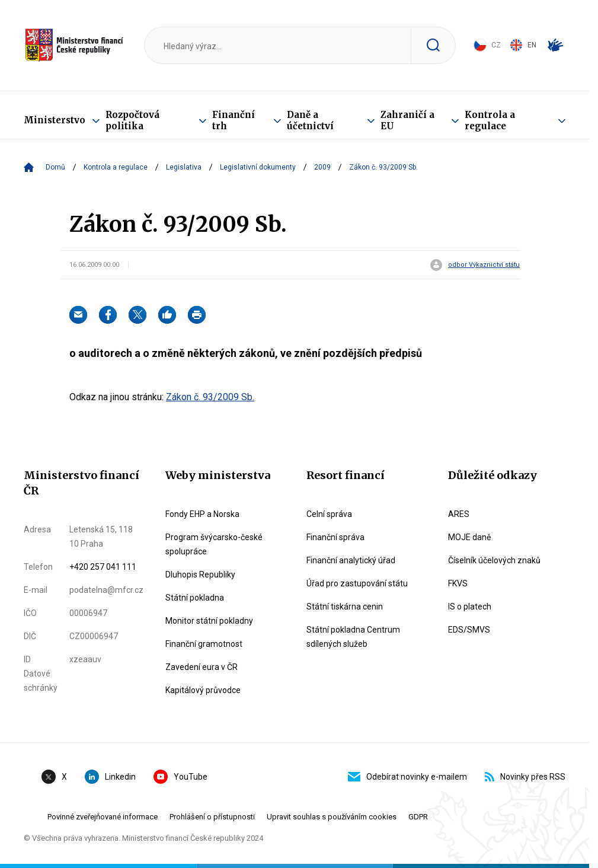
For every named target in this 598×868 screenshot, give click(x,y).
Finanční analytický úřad (351, 560)
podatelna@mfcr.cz (106, 590)
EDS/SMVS (469, 630)
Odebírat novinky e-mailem (407, 777)
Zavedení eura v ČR (202, 667)
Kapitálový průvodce (203, 690)
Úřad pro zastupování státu (357, 583)
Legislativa (184, 167)
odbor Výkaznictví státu (484, 265)
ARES (459, 514)
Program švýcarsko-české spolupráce (214, 544)
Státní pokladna (195, 598)
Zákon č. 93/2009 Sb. (210, 397)
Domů (55, 167)
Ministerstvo (55, 120)
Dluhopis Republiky (200, 575)
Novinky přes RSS (525, 777)
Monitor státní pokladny (209, 621)
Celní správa (329, 514)
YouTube (180, 777)
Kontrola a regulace (490, 120)
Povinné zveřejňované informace (103, 817)
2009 (322, 167)
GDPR (418, 817)
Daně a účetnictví (310, 120)
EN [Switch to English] (523, 45)
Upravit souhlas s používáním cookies (332, 817)
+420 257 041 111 (103, 567)
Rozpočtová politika (132, 120)
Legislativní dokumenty (258, 167)
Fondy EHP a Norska (202, 514)
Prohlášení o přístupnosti (212, 817)
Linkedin (110, 777)
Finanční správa (335, 537)
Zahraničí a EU (407, 120)
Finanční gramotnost (204, 644)
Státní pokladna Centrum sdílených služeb (353, 637)
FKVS (458, 583)
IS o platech (470, 607)
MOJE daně (469, 537)
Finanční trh (234, 120)
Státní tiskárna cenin (345, 607)
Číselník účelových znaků (494, 560)
